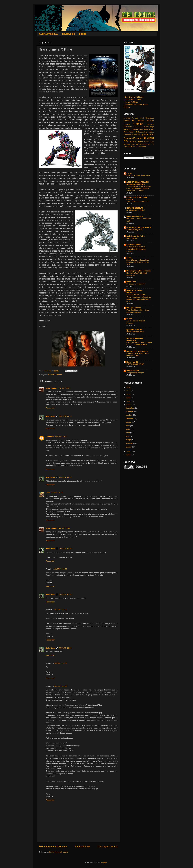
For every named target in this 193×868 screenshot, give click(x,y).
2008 (129, 401)
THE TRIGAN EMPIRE (135, 364)
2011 (129, 391)
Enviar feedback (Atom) (59, 852)
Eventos (146, 127)
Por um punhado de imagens (139, 271)
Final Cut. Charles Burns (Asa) (138, 176)
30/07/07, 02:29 (61, 686)
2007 (129, 405)
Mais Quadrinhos (134, 308)
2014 (129, 387)
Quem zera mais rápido (135, 332)
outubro (129, 415)
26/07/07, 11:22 (65, 648)
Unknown (50, 437)
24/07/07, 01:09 (57, 493)
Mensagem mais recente (53, 846)
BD (133, 121)
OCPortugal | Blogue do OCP (139, 227)
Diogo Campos (133, 371)
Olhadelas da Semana (132, 135)
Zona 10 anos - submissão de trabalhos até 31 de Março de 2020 (138, 262)
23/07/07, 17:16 (65, 477)
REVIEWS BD (69, 34)
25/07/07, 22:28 (61, 610)
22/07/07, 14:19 (65, 416)
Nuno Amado (51, 388)
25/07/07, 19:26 (65, 595)
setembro (130, 419)
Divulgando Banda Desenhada (134, 291)
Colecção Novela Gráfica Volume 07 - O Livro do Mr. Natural (139, 344)
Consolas (150, 124)
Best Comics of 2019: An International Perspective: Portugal (136, 249)
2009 (129, 398)
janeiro (129, 447)
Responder (50, 408)
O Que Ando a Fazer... (145, 132)
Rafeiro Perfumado (135, 217)
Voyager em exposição (135, 373)
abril (128, 436)
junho (128, 429)
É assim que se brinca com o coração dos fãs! (138, 355)
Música (147, 129)
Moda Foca (131, 282)
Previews (138, 138)
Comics (138, 124)
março (129, 440)
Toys (125, 147)
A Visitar (127, 118)
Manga (141, 129)
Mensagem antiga (107, 846)
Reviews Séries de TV (133, 144)
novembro (130, 411)
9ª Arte (129, 319)
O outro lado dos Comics (137, 351)
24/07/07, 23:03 (64, 528)
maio (128, 433)
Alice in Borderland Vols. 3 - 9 (138, 202)
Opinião (144, 135)
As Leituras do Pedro (136, 236)
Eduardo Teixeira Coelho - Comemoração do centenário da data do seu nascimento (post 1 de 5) (139, 298)
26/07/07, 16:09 (61, 663)
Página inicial (82, 846)
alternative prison (134, 245)
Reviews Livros (149, 142)
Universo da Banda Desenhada (135, 339)
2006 (129, 451)
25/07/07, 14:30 (65, 549)
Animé (142, 118)
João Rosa (50, 416)
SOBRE (83, 34)
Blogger (104, 863)
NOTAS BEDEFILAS (135, 208)
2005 (129, 455)
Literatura (134, 129)
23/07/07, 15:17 (61, 437)
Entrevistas (128, 127)
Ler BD (129, 173)
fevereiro (130, 443)
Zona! (129, 258)
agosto (129, 422)
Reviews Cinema (55, 375)
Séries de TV (148, 144)
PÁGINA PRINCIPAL (49, 34)
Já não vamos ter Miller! (136, 210)
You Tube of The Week (137, 147)
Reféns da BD (132, 362)
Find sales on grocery (135, 230)
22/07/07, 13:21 (64, 388)
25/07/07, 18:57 (61, 569)
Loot (48, 493)
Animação (135, 118)
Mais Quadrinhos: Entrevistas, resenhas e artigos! (138, 311)
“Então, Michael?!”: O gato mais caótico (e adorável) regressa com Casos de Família (139, 189)
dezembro (130, 408)
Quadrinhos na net (134, 330)
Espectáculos (137, 127)
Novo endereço (132, 238)
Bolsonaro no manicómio (136, 284)
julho (128, 426)
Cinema (140, 121)
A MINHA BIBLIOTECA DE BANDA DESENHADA (138, 183)
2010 (129, 394)
